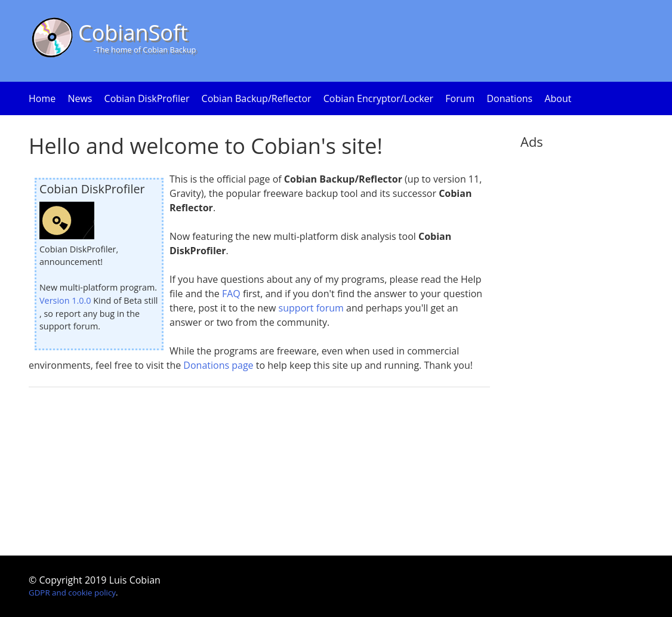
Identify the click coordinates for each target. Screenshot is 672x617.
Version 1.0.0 (66, 300)
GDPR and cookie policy (72, 593)
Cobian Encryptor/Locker (378, 98)
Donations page (218, 365)
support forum (311, 308)
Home (42, 98)
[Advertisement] (568, 345)
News (80, 98)
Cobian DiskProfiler (147, 98)
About (558, 98)
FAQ (231, 294)
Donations (509, 98)
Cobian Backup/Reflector (257, 98)
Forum (460, 98)
